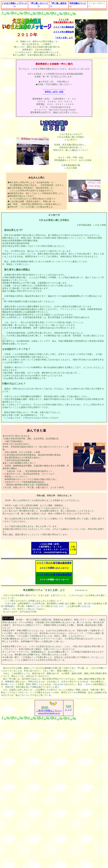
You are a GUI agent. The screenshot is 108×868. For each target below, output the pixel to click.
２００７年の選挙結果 (64, 27)
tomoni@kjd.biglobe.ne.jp (49, 710)
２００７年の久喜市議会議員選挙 (54, 563)
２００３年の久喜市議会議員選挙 (54, 575)
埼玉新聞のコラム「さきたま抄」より (44, 590)
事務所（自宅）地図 (54, 92)
